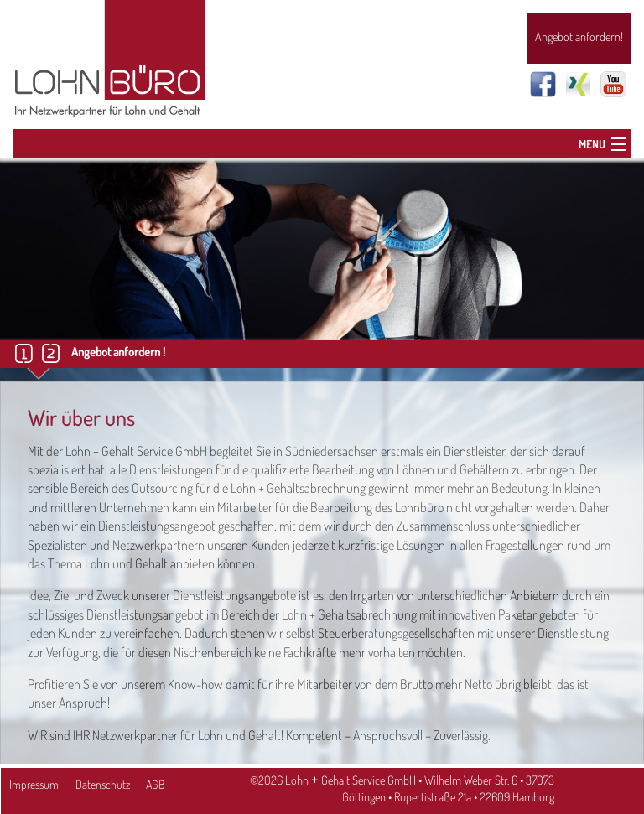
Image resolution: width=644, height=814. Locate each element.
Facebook (543, 84)
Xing (578, 84)
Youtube (613, 84)
